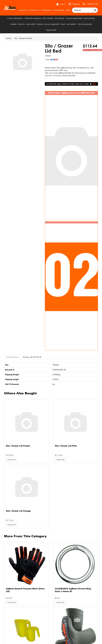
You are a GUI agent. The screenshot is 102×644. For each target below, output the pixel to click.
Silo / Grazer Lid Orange (18, 511)
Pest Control (48, 18)
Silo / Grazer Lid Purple (18, 446)
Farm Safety (31, 24)
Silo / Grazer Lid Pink (66, 446)
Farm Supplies (89, 18)
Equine (40, 24)
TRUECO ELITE (51, 30)
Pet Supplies (59, 18)
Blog (68, 10)
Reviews (32, 357)
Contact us (50, 75)
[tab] (12, 357)
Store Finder (59, 10)
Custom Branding (15, 18)
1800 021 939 (92, 4)
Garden (13, 24)
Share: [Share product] (52, 60)
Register (76, 4)
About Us (23, 10)
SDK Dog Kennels (85, 24)
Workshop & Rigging (32, 18)
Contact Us (34, 10)
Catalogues (46, 10)
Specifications (12, 357)
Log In (63, 4)
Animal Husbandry (52, 24)
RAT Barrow (72, 24)
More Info (11, 459)
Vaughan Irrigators (74, 18)
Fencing (21, 24)
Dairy (63, 24)
